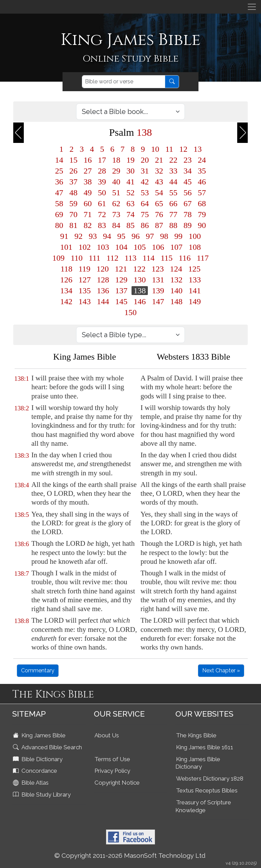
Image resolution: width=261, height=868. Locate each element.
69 (59, 214)
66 (173, 203)
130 (140, 280)
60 (88, 203)
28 (102, 171)
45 (188, 182)
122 (139, 269)
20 (145, 160)
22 (173, 160)
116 (185, 258)
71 (88, 214)
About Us (107, 735)
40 (116, 182)
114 (149, 258)
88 (173, 225)
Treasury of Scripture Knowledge (203, 806)
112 (112, 258)
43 (159, 182)
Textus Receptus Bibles (207, 790)
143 (85, 301)
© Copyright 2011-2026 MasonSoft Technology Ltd (130, 855)
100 (195, 236)
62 (116, 203)
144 (103, 301)
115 (167, 258)
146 (140, 301)
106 (158, 247)
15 (73, 160)
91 (64, 236)
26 (73, 171)
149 (195, 301)
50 (102, 193)
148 (176, 301)
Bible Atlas (31, 783)
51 (116, 193)
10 (155, 149)
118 (66, 269)
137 (121, 291)
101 (66, 247)
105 (140, 247)
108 (195, 247)
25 (59, 171)
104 (121, 247)
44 (173, 182)
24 (202, 160)
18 (116, 160)
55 (173, 193)
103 (103, 247)
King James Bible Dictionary (198, 763)
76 (159, 214)
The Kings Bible (196, 735)
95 (121, 236)
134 (66, 291)
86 (145, 225)
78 (188, 214)
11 (169, 149)
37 (73, 182)
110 (77, 258)
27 (88, 171)
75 (145, 214)
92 (79, 236)
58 (59, 203)
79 (202, 214)
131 (158, 280)
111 (94, 258)
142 (66, 301)
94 (107, 236)
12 (184, 149)
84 (116, 225)
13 (198, 149)
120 (103, 269)
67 (188, 203)
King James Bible (40, 735)
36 (59, 182)
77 (173, 214)
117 (203, 258)
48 (73, 193)
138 (140, 291)
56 (188, 193)
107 (176, 247)
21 (159, 160)
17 (102, 160)
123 (158, 269)
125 (194, 269)
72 (102, 214)
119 (84, 269)
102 (85, 247)
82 (88, 225)
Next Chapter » (221, 670)
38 (88, 182)
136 (103, 291)
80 (59, 225)
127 (85, 280)
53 (145, 193)
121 (121, 269)
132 (176, 280)
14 (59, 160)
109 (58, 258)
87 (159, 225)
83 (102, 225)
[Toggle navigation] (252, 7)
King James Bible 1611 (205, 747)
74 (130, 214)
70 (73, 214)
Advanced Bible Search (48, 747)
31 (145, 171)
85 (130, 225)
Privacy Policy (112, 771)
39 (102, 182)
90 (202, 225)
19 (130, 160)
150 (130, 312)
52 (130, 193)
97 (150, 236)
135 (85, 291)
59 (73, 203)
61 (102, 203)
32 (159, 171)
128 (103, 280)
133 (195, 280)
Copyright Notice (117, 783)
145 (121, 301)
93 (93, 236)
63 (130, 203)
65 (159, 203)
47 (59, 193)
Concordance (36, 771)
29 (116, 171)
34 (188, 171)
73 (116, 214)
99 (178, 236)
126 (66, 280)
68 (202, 203)
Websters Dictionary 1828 (210, 779)
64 (145, 203)
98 (164, 236)
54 (159, 193)
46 (202, 182)
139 (158, 291)
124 (176, 269)
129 (121, 280)
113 (130, 258)
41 (130, 182)
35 (202, 171)
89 (188, 225)
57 (202, 193)
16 (88, 160)
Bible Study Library (42, 795)
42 (145, 182)
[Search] (124, 82)
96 (136, 236)
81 (73, 225)
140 (176, 291)
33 (173, 171)
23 (188, 160)
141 (195, 291)
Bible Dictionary (38, 759)
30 (130, 171)
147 (158, 301)
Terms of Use (112, 759)
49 (88, 193)
